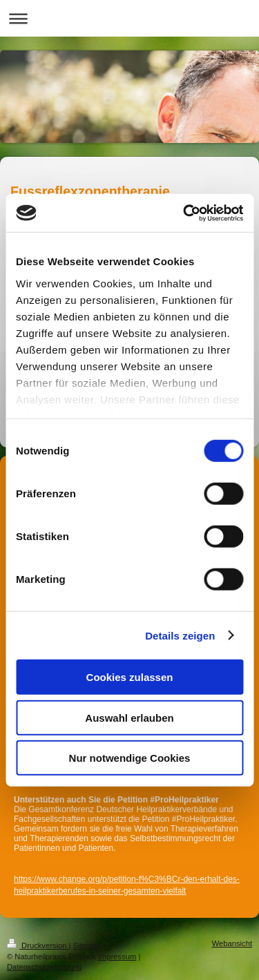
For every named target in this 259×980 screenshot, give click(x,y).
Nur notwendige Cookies (130, 758)
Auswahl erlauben (129, 717)
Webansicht (232, 943)
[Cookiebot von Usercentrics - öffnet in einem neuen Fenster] (184, 213)
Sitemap (87, 945)
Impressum (117, 957)
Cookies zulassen (130, 677)
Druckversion (38, 945)
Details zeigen (180, 635)
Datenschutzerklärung (45, 967)
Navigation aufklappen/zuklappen (129, 18)
